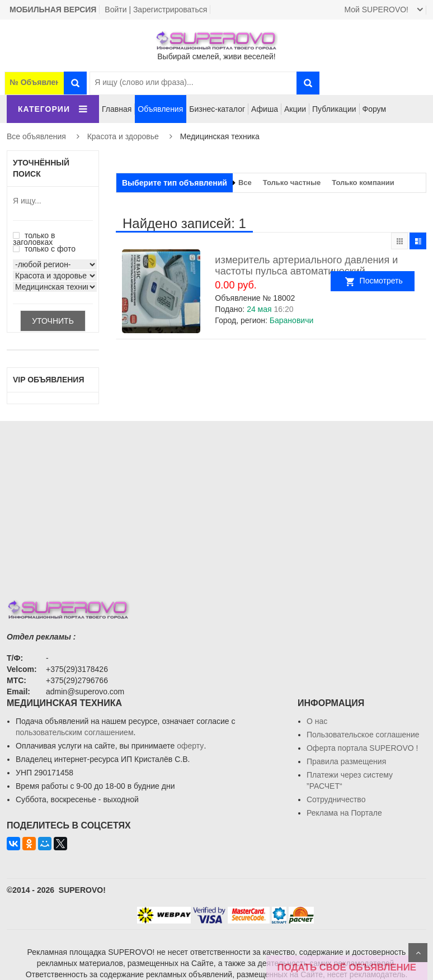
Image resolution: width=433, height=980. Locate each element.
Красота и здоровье (123, 136)
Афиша (265, 109)
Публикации (334, 109)
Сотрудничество (336, 799)
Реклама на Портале (344, 813)
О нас (317, 721)
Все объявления (36, 136)
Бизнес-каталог (217, 109)
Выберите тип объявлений (175, 183)
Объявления (160, 109)
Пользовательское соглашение (363, 735)
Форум (375, 109)
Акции (295, 109)
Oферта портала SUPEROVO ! (362, 748)
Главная (117, 109)
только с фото (44, 249)
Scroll (418, 953)
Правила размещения (346, 761)
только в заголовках (34, 239)
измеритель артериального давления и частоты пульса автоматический (306, 266)
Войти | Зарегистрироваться (156, 10)
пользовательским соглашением (75, 732)
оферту (190, 746)
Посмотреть (387, 281)
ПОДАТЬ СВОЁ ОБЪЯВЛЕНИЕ (347, 967)
